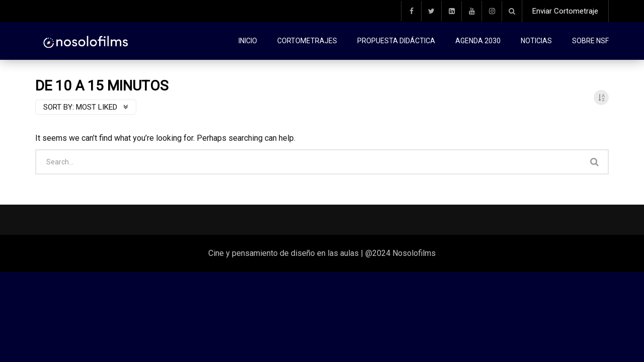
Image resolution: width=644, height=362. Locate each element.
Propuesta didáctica (396, 41)
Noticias (536, 41)
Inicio (248, 41)
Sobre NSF (590, 41)
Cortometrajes (307, 41)
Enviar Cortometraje (565, 11)
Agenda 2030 (478, 41)
